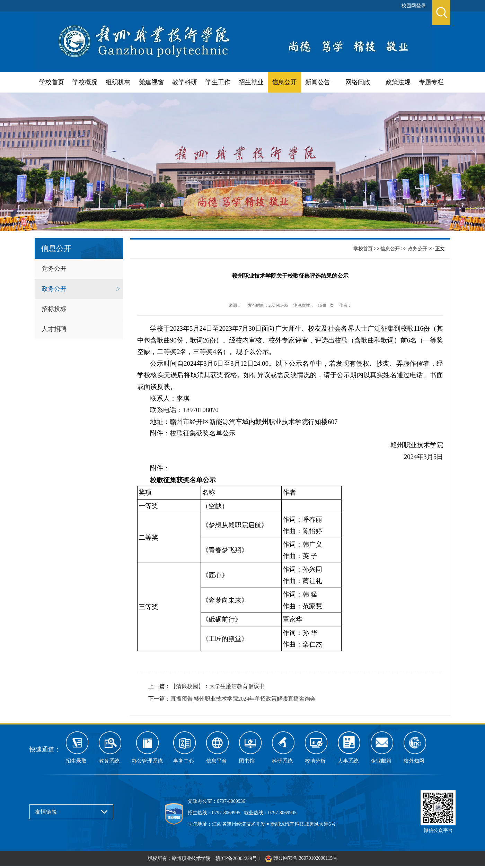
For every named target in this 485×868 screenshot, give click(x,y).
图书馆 (247, 761)
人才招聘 (54, 329)
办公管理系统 (147, 761)
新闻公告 (318, 82)
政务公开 (54, 289)
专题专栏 (431, 82)
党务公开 (54, 269)
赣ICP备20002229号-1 (238, 858)
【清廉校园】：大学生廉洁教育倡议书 (218, 686)
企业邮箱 (381, 761)
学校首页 (52, 82)
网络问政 (358, 82)
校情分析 (315, 761)
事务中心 (184, 761)
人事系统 (348, 761)
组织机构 (118, 82)
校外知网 (414, 761)
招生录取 (76, 761)
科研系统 (282, 761)
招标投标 (54, 309)
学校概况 (85, 82)
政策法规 (398, 82)
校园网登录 (414, 6)
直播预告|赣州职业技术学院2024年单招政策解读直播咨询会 (243, 699)
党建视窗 (151, 82)
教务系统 (109, 761)
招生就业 (251, 82)
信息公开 (284, 82)
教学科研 (185, 82)
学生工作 (218, 82)
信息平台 (217, 761)
